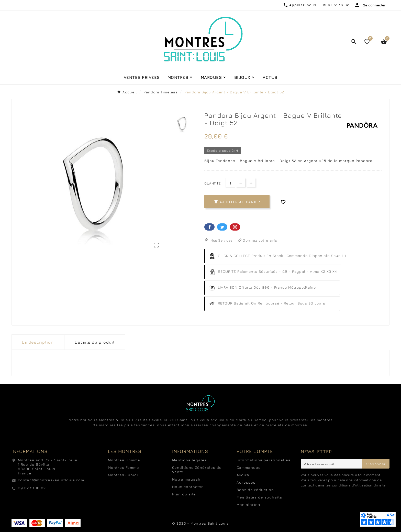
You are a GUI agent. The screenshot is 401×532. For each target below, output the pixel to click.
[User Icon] (370, 5)
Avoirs (243, 475)
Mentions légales (190, 460)
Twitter (222, 227)
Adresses (246, 482)
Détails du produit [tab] (95, 342)
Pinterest (235, 227)
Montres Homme (124, 460)
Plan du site (184, 494)
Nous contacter (188, 487)
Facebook (209, 227)
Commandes (249, 467)
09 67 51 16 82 (32, 488)
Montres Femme (124, 467)
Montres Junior (123, 475)
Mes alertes (248, 504)
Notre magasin (187, 479)
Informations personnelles (264, 460)
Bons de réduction (255, 490)
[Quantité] (230, 183)
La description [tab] (38, 342)
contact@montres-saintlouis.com (51, 480)
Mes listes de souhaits (259, 497)
